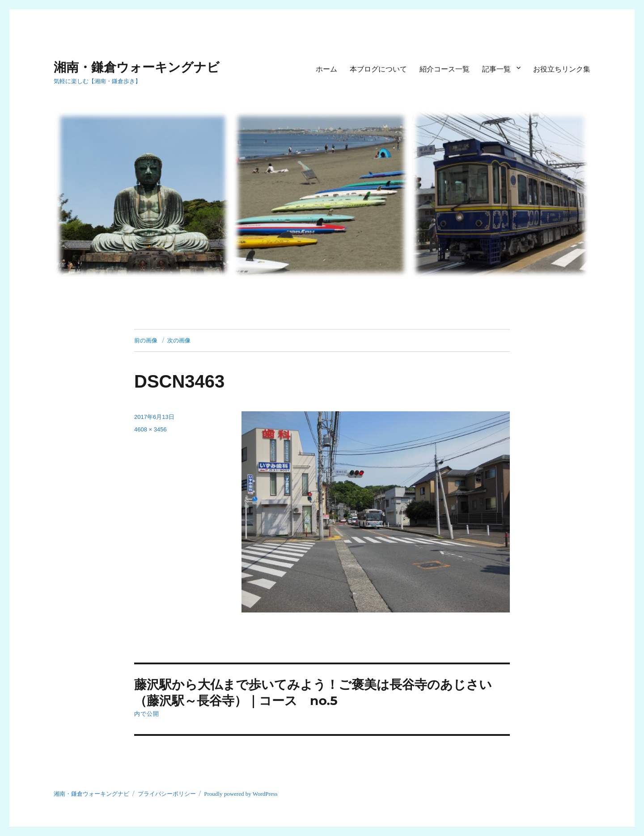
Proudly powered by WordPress (241, 794)
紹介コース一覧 (445, 69)
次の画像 (179, 340)
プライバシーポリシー (167, 794)
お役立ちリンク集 (562, 69)
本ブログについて (378, 69)
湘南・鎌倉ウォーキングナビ (137, 67)
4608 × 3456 (150, 429)
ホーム (326, 69)
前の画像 (146, 340)
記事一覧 (496, 69)
